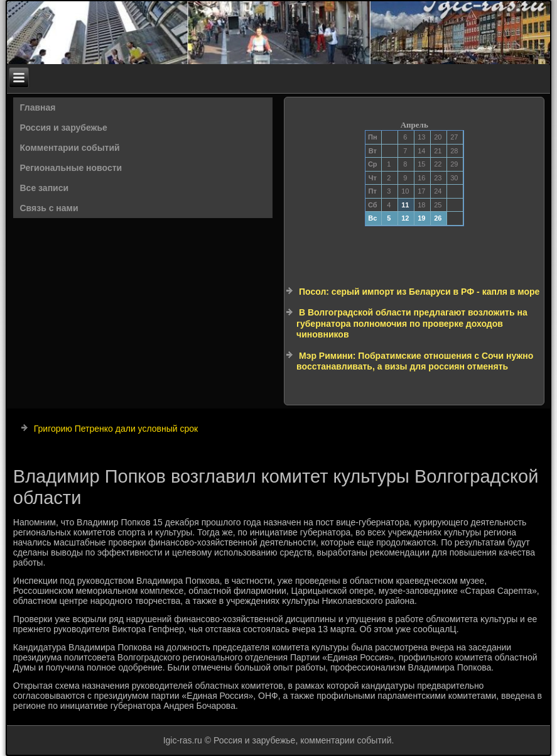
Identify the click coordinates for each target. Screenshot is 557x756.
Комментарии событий (70, 148)
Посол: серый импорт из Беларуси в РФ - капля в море (419, 292)
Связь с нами (49, 208)
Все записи (45, 188)
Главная (38, 107)
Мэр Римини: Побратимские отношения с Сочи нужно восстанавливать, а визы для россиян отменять (415, 361)
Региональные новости (71, 168)
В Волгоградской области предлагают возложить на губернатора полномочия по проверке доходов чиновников (412, 323)
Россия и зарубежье (64, 128)
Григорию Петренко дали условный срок (116, 429)
